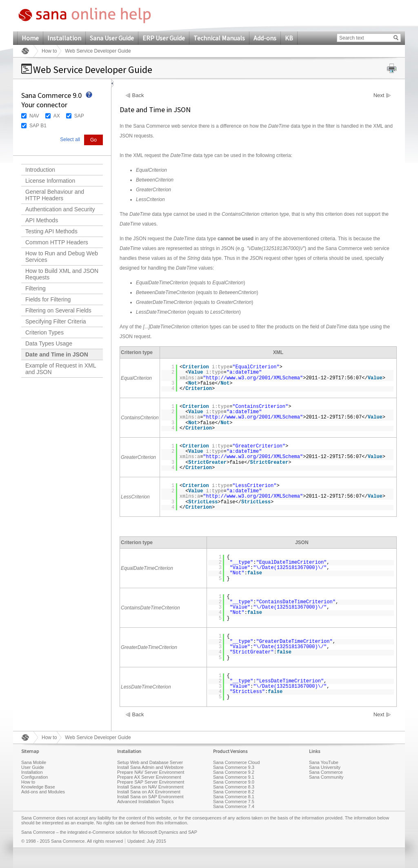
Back (138, 95)
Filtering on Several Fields (58, 310)
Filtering (36, 288)
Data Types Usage (49, 343)
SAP (79, 116)
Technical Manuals (219, 38)
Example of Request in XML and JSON (61, 369)
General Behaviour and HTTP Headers (55, 195)
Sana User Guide (112, 38)
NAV (34, 116)
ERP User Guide (164, 38)
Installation (64, 38)
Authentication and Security (60, 209)
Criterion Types (44, 332)
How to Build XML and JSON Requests (62, 274)
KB (289, 38)
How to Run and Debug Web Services (62, 257)
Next (379, 95)
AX (57, 116)
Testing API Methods (51, 231)
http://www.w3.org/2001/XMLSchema (253, 378)
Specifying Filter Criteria (56, 321)
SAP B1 (38, 126)
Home (30, 38)
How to (49, 51)
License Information (50, 181)
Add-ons (265, 38)
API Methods (42, 220)
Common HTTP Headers (57, 242)
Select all (70, 139)
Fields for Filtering (48, 299)
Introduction (40, 170)
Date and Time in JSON (57, 354)
